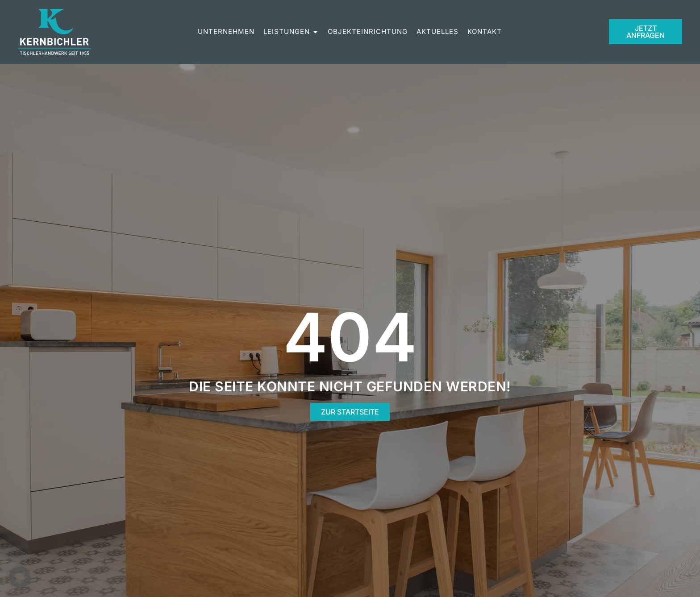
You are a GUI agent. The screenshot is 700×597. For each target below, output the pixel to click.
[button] (20, 577)
